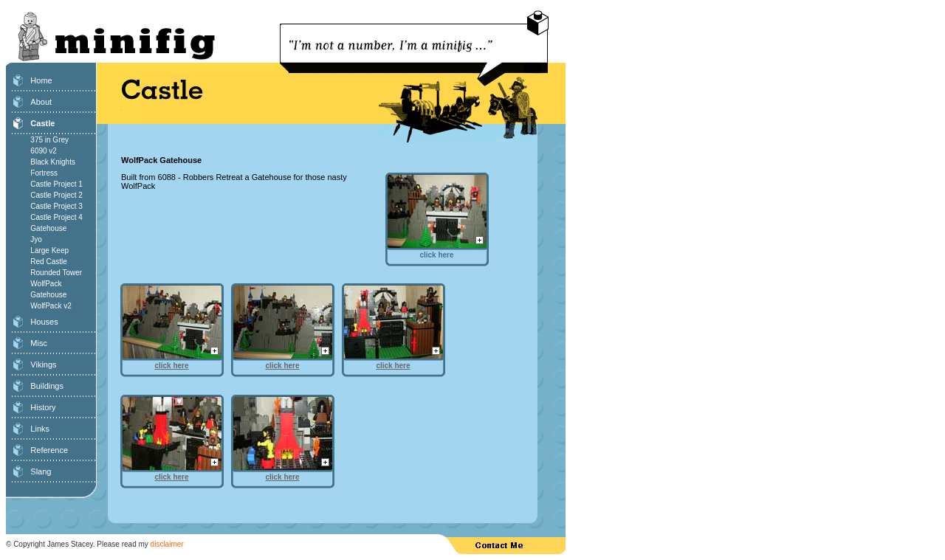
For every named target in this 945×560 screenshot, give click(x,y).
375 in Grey (49, 140)
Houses (44, 322)
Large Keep (49, 250)
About (41, 102)
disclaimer (167, 544)
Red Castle (48, 262)
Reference (49, 450)
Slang (41, 471)
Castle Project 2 (56, 195)
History (43, 407)
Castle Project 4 (56, 217)
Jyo (36, 239)
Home (41, 80)
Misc (39, 343)
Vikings (43, 364)
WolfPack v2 (51, 306)
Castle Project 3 (56, 206)
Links (40, 429)
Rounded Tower (56, 273)
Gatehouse (48, 228)
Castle (42, 123)
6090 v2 (44, 151)
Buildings (47, 386)
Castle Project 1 (56, 184)
